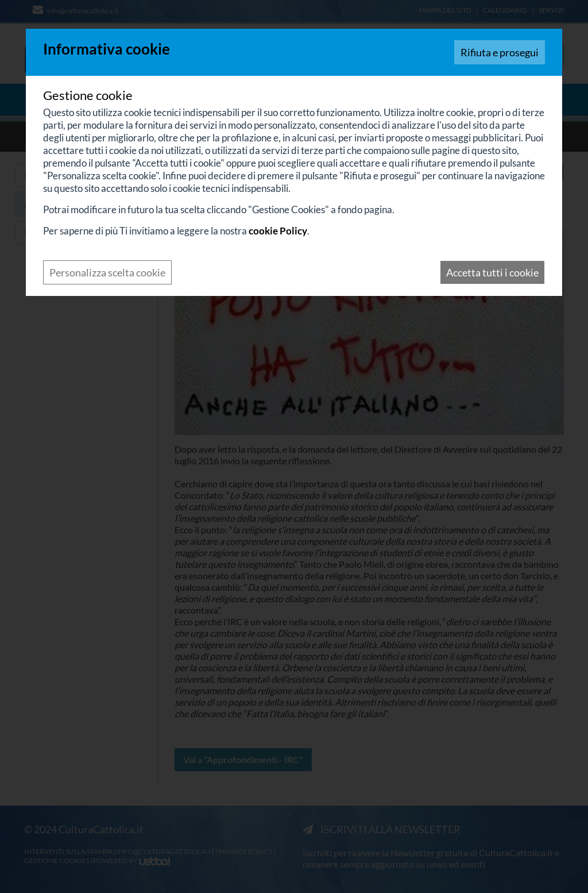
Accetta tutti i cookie (492, 272)
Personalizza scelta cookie (107, 272)
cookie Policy (278, 231)
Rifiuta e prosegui (500, 52)
